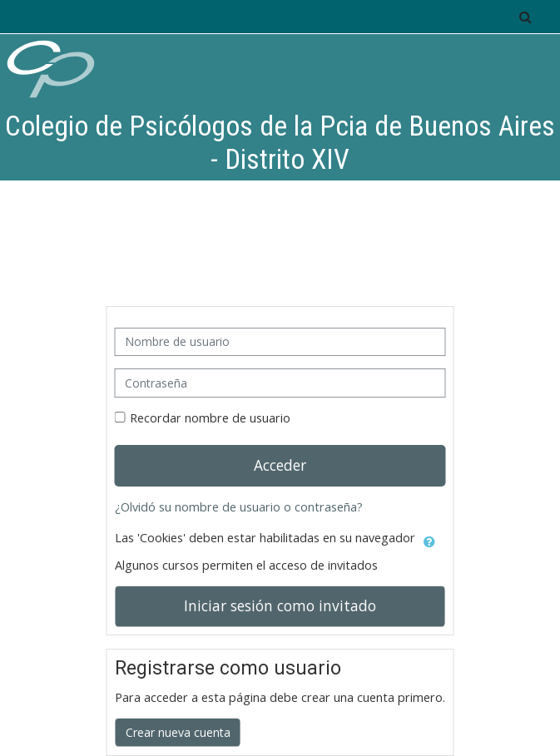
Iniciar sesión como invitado (280, 605)
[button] (525, 17)
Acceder (280, 465)
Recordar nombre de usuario (210, 418)
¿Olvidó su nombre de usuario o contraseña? (239, 507)
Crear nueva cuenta (178, 732)
